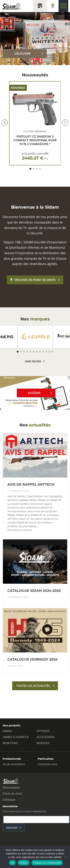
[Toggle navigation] (63, 6)
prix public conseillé (35, 156)
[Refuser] (66, 857)
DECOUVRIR (23, 54)
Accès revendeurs (14, 764)
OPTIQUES (43, 731)
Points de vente (12, 794)
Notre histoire (11, 788)
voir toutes (33, 361)
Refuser (24, 863)
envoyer (12, 828)
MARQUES (43, 743)
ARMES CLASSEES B (16, 737)
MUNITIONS (10, 743)
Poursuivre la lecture (20, 530)
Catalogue (9, 800)
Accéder (34, 393)
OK (12, 863)
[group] (35, 337)
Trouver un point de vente (33, 280)
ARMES (7, 731)
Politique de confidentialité (47, 863)
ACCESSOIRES (46, 737)
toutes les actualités (33, 686)
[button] (32, 61)
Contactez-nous (48, 764)
